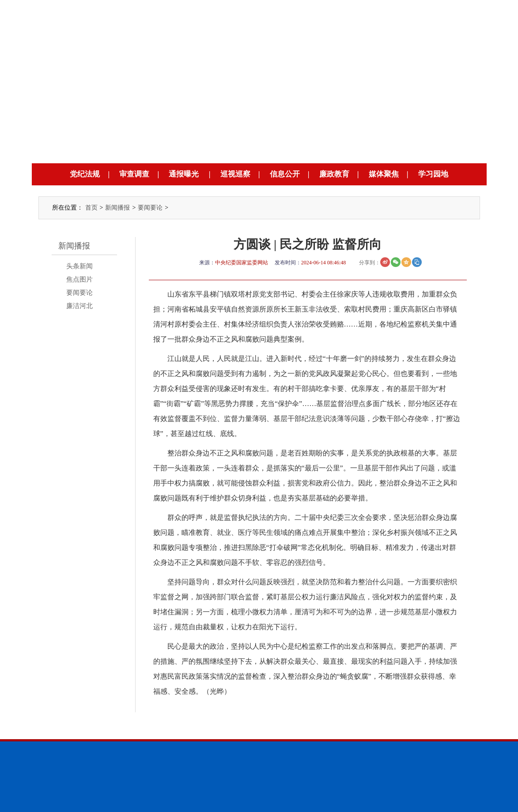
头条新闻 (79, 266)
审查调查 (134, 174)
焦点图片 (79, 279)
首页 (91, 208)
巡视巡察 (235, 174)
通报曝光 (184, 174)
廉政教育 (334, 174)
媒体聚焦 (384, 174)
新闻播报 (117, 208)
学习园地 (433, 174)
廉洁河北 (79, 306)
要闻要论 (150, 208)
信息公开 (285, 174)
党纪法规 (85, 174)
